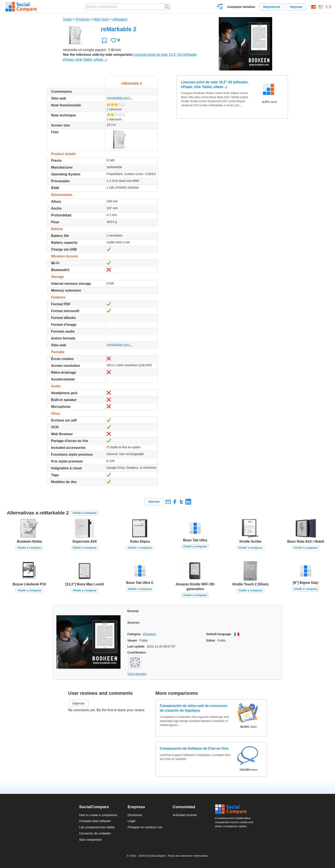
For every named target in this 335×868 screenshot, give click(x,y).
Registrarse (272, 7)
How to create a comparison (98, 815)
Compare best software (95, 821)
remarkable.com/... (119, 98)
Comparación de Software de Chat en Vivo (194, 748)
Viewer (132, 640)
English (321, 7)
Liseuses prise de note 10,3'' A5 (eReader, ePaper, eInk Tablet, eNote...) (215, 84)
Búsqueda (167, 7)
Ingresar (296, 7)
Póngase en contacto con (145, 827)
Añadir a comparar (85, 513)
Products (83, 19)
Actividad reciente (185, 815)
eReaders (120, 19)
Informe (154, 502)
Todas (67, 19)
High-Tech (101, 19)
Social (235, 809)
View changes (137, 674)
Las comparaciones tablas (97, 827)
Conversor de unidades (95, 833)
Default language (219, 634)
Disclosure (135, 815)
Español (313, 7)
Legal (131, 821)
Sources (133, 623)
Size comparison (90, 840)
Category (134, 634)
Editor (211, 640)
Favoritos (104, 40)
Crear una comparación (220, 7)
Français (328, 7)
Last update (136, 646)
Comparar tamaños (241, 7)
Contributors (137, 652)
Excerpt (133, 611)
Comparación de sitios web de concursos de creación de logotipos (194, 708)
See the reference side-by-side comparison (98, 55)
